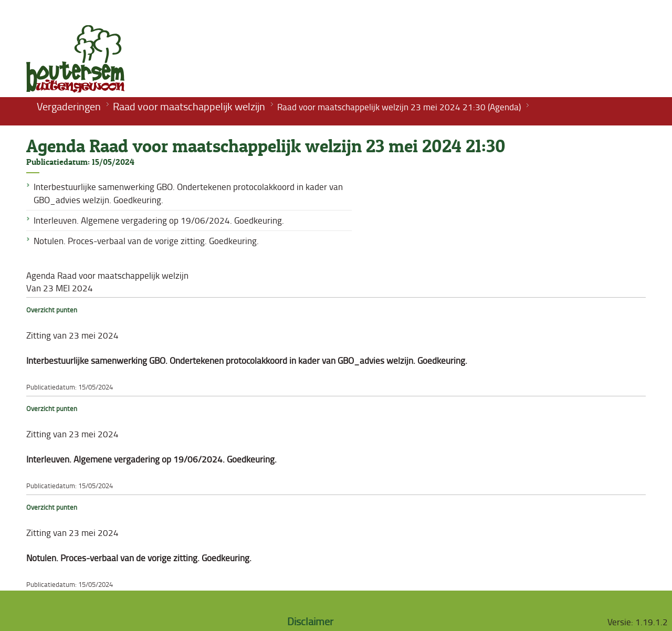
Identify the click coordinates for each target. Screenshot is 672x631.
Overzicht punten (52, 310)
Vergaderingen (69, 106)
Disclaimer (310, 621)
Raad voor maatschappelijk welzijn (189, 106)
